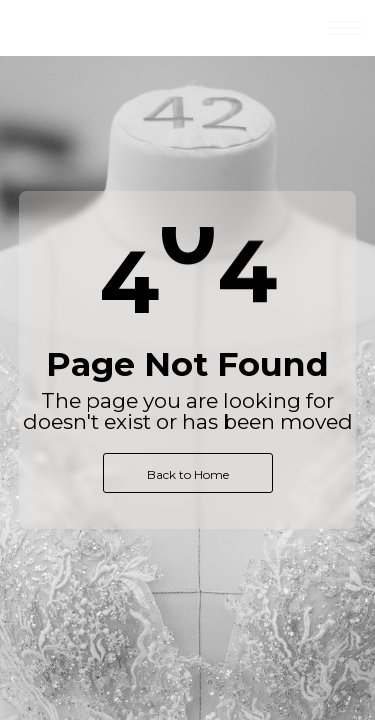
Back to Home (188, 474)
